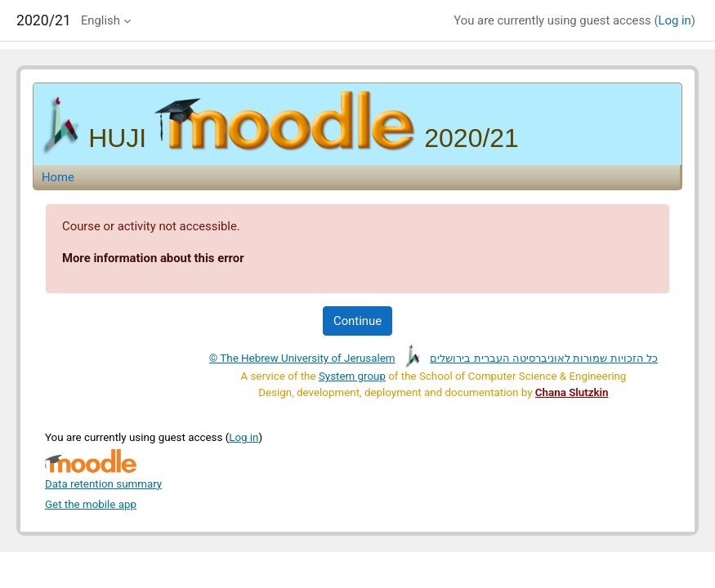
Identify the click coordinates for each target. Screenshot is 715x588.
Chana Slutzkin (572, 392)
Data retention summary (103, 484)
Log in (675, 20)
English (101, 20)
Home (58, 177)
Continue (357, 321)
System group (352, 376)
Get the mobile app (91, 504)
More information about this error (153, 258)
